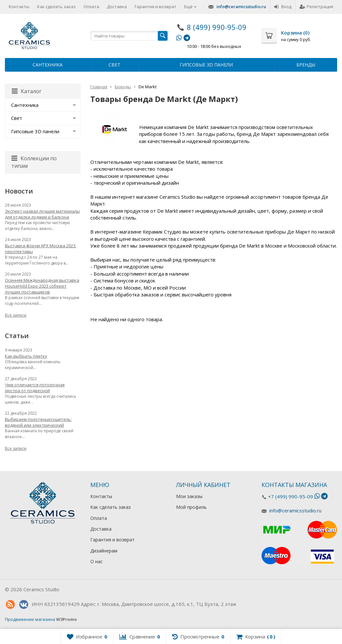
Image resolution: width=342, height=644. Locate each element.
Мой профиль (191, 507)
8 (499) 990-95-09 (217, 27)
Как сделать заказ (56, 7)
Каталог (27, 91)
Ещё (191, 7)
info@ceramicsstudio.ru (241, 7)
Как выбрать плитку (26, 356)
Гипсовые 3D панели (206, 65)
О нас (97, 561)
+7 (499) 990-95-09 (290, 496)
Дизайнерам (104, 551)
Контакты (19, 7)
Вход (283, 7)
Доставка (117, 7)
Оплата (91, 7)
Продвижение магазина (30, 619)
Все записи (16, 315)
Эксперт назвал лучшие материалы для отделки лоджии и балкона (42, 214)
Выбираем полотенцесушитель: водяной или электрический (38, 422)
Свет (114, 65)
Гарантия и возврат (156, 7)
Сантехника (48, 65)
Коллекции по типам (34, 162)
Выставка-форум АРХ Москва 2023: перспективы (41, 249)
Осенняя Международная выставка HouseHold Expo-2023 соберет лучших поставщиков (42, 286)
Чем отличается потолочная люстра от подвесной (35, 388)
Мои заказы (189, 496)
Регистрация (316, 7)
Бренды (306, 65)
